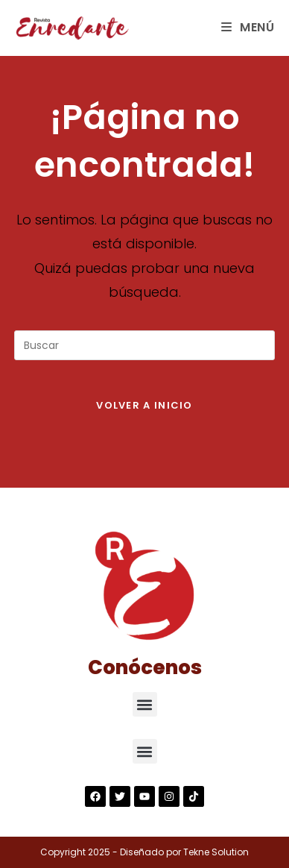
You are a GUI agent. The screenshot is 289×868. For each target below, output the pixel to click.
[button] (145, 704)
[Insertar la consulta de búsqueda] (144, 345)
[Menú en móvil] (248, 27)
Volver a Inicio (144, 405)
